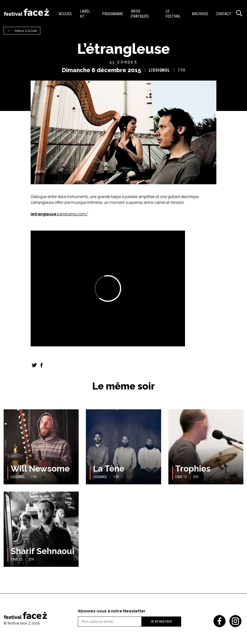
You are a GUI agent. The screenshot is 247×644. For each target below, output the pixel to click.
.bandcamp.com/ (59, 214)
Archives (200, 14)
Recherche (239, 13)
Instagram (235, 621)
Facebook (41, 365)
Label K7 (85, 14)
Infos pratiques (140, 14)
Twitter (34, 365)
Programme (113, 14)
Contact (223, 14)
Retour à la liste (26, 31)
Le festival (173, 14)
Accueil (66, 14)
